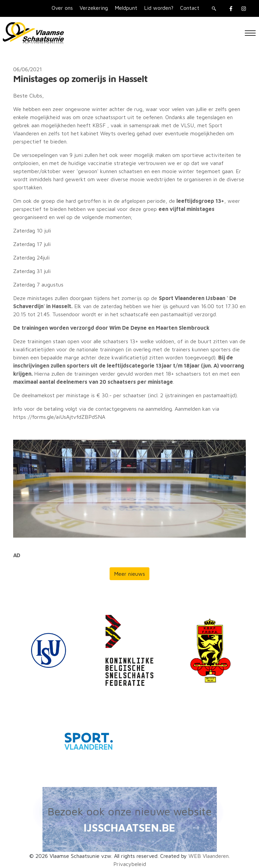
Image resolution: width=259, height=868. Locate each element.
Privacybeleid (130, 864)
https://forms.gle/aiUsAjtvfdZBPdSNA (59, 417)
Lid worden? (159, 8)
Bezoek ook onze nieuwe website (130, 811)
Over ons (62, 8)
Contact (190, 8)
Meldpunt (126, 8)
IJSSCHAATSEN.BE (129, 828)
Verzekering (94, 8)
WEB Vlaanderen (209, 856)
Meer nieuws (129, 574)
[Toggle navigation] (250, 33)
